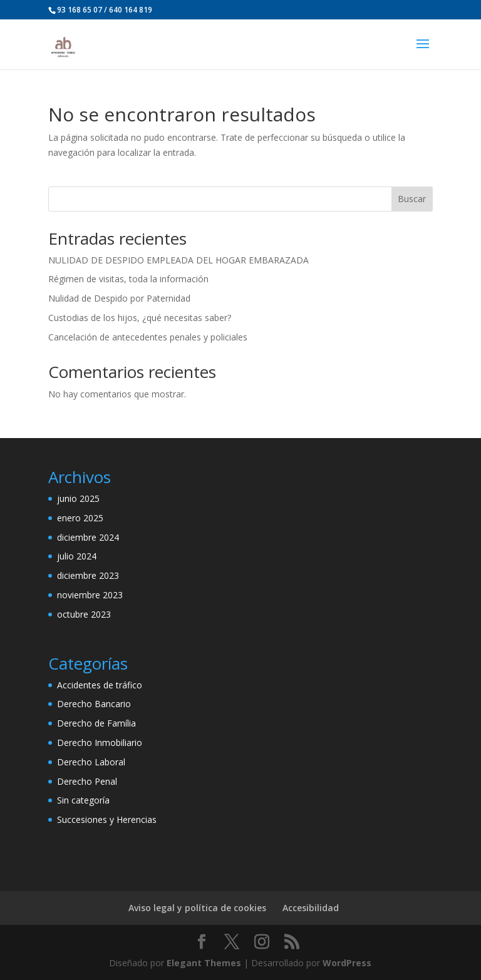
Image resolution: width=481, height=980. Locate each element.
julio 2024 (77, 556)
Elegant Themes (204, 963)
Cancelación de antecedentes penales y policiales (148, 337)
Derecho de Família (96, 723)
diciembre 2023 (88, 575)
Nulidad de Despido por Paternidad (119, 298)
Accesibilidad (311, 908)
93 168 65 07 (80, 10)
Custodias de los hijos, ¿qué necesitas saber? (140, 318)
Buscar (412, 199)
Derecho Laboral (91, 762)
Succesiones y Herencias (107, 819)
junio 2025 (78, 498)
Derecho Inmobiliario (100, 743)
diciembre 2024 (88, 537)
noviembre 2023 (90, 595)
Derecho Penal (87, 781)
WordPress (347, 963)
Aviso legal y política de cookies (197, 908)
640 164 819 (131, 10)
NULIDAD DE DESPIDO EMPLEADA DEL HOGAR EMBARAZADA (178, 260)
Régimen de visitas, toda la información (128, 279)
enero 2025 (80, 518)
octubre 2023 (84, 614)
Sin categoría (83, 800)
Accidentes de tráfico (100, 685)
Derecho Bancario (94, 704)
